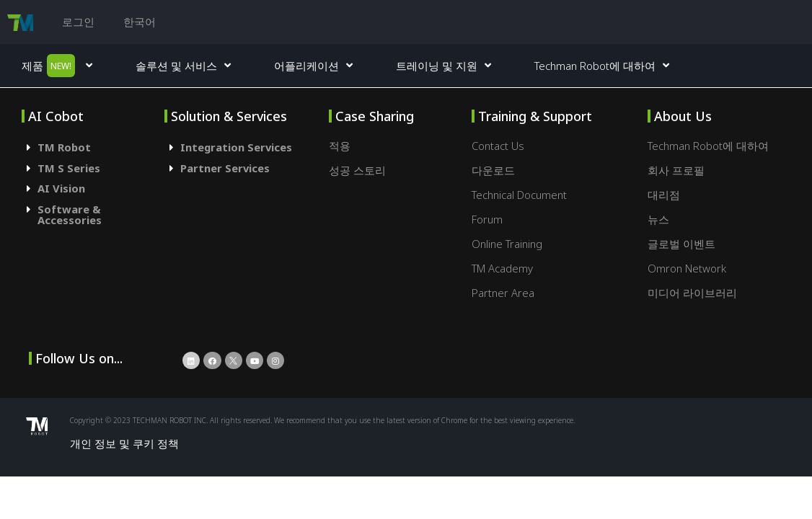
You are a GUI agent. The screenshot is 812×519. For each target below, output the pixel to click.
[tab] (93, 147)
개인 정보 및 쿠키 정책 (124, 443)
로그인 (78, 22)
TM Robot (64, 147)
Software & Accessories (70, 214)
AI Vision (61, 188)
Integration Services (236, 147)
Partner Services (225, 168)
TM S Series (69, 168)
